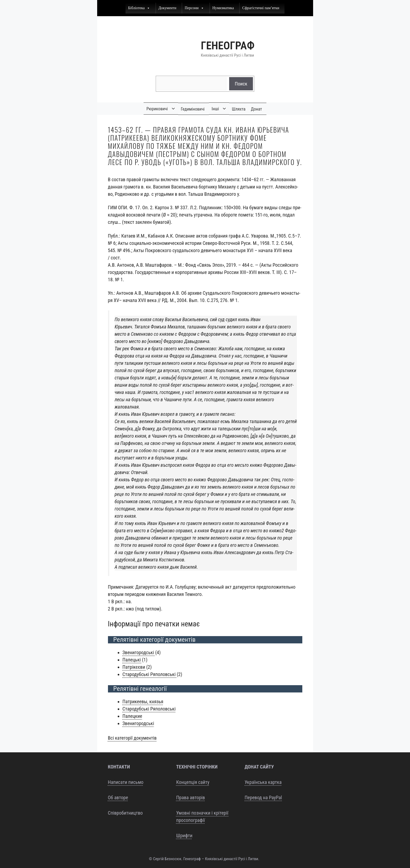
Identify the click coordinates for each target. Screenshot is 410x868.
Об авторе (118, 797)
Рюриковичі (157, 109)
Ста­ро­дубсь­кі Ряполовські (149, 709)
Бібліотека (139, 8)
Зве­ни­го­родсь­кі (139, 652)
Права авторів (191, 797)
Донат (257, 109)
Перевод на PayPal (263, 797)
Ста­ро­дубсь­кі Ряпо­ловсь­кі (150, 674)
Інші (215, 109)
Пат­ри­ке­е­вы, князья (143, 701)
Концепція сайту (193, 782)
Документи (167, 8)
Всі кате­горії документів (132, 738)
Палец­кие (132, 716)
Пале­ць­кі (132, 660)
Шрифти (184, 836)
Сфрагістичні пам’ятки (261, 8)
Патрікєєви (134, 667)
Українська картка (263, 782)
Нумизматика (223, 8)
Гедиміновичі (193, 109)
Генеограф (228, 46)
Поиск (241, 84)
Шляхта (239, 109)
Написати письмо (126, 782)
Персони (194, 8)
